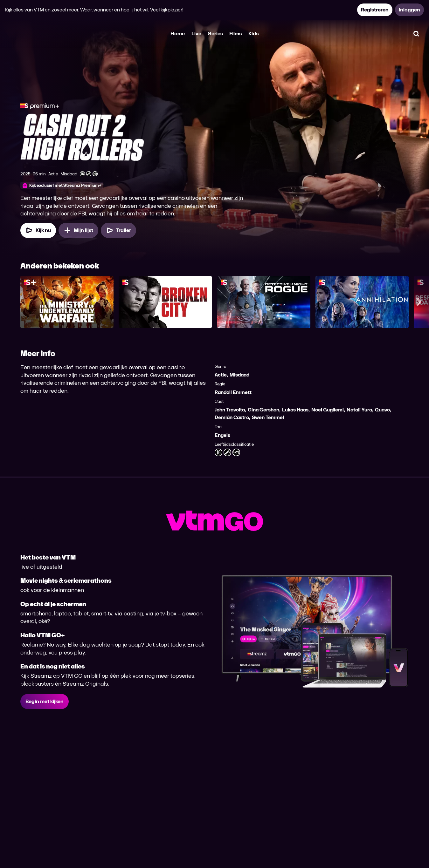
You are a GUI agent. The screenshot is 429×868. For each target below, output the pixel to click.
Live (196, 34)
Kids (253, 34)
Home (178, 34)
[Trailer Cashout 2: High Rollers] (118, 230)
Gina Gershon (263, 410)
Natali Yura (359, 410)
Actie (221, 375)
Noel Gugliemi (328, 410)
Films (235, 34)
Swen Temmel (268, 417)
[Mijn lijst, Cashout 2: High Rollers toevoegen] (78, 230)
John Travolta (230, 410)
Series (215, 34)
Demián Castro (232, 417)
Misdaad (239, 375)
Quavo (382, 410)
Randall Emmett (233, 392)
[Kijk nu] (38, 230)
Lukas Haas (295, 410)
